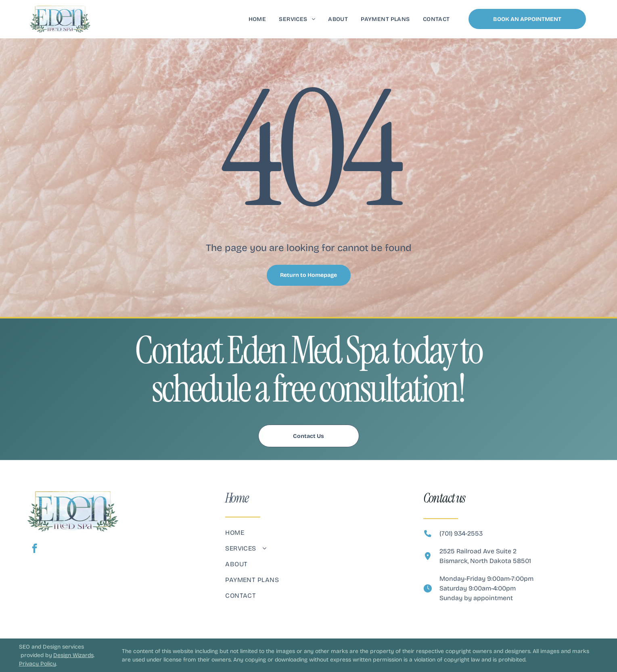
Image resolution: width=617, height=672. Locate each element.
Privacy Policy (38, 664)
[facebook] (35, 549)
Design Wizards (73, 655)
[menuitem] (257, 19)
